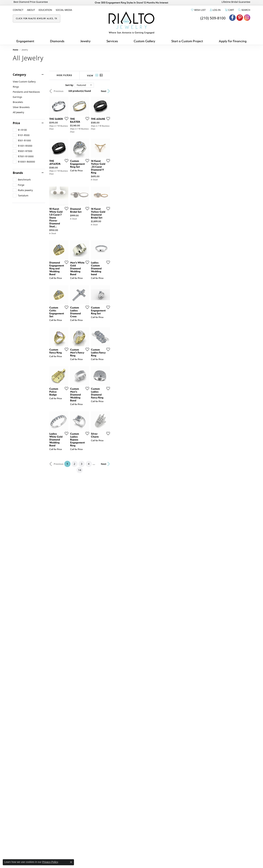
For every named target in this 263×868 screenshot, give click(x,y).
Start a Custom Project (187, 41)
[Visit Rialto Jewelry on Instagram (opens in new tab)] (247, 18)
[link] (18, 10)
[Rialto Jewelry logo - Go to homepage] (131, 23)
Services (112, 41)
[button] (198, 10)
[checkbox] (20, 130)
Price (16, 123)
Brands (18, 173)
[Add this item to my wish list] (112, 165)
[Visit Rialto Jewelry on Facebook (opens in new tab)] (232, 18)
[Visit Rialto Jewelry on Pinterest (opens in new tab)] (240, 18)
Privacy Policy (50, 862)
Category (19, 75)
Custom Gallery (144, 41)
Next (244, 91)
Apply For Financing (233, 41)
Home (16, 50)
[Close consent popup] (71, 862)
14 (165, 756)
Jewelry (85, 41)
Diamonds (57, 41)
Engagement (25, 41)
